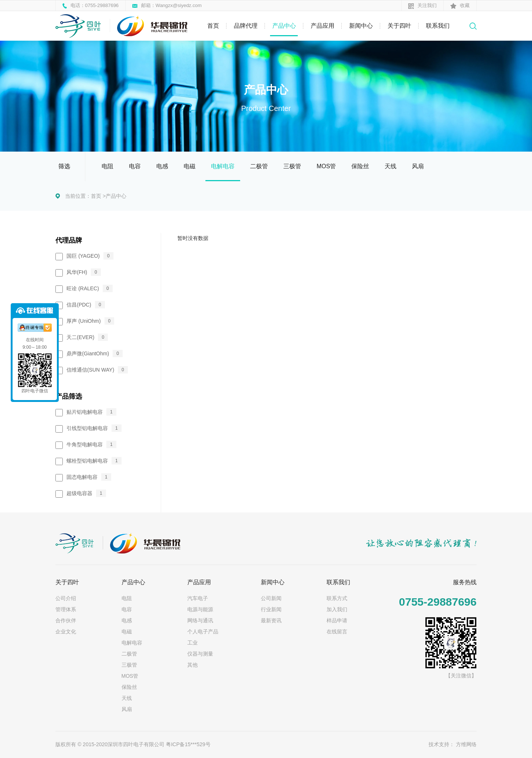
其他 (192, 665)
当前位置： (78, 196)
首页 (213, 26)
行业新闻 (271, 609)
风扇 (418, 166)
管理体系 (66, 609)
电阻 (108, 166)
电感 (162, 166)
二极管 (259, 166)
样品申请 (337, 620)
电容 (135, 166)
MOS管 (326, 166)
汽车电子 (198, 598)
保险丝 (360, 166)
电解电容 (223, 166)
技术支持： (441, 744)
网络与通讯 (200, 620)
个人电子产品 (203, 632)
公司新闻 (271, 598)
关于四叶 (399, 26)
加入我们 (337, 609)
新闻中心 (361, 26)
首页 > (98, 196)
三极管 (292, 166)
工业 (192, 643)
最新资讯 (271, 620)
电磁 (190, 166)
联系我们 (438, 26)
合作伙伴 (66, 620)
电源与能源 (200, 609)
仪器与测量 (200, 654)
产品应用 (323, 26)
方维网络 (466, 744)
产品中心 (284, 26)
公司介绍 (66, 598)
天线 (391, 166)
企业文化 (66, 632)
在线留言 (337, 632)
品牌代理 (246, 26)
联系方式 (337, 598)
